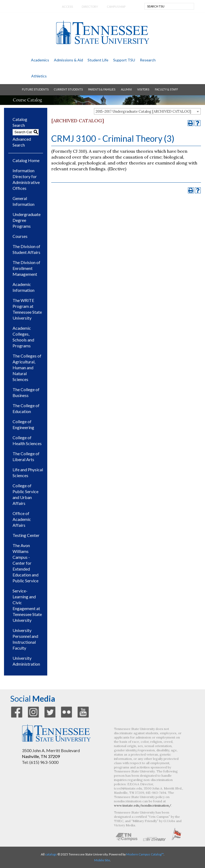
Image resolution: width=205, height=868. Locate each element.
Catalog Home (26, 160)
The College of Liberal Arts (26, 456)
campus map (116, 7)
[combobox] (147, 111)
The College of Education (26, 408)
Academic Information (23, 287)
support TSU (124, 60)
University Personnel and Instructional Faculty (25, 639)
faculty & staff (166, 89)
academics (40, 60)
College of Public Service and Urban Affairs (25, 494)
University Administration (26, 661)
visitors (143, 89)
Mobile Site (102, 860)
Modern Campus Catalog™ (145, 854)
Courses (20, 236)
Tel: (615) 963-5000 (40, 762)
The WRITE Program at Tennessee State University (27, 309)
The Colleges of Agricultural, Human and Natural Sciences (27, 368)
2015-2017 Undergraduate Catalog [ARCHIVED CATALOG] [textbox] (143, 111)
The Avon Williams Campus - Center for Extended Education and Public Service (25, 563)
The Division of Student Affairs (26, 249)
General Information (23, 201)
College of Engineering (23, 424)
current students (68, 89)
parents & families (102, 89)
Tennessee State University (102, 32)
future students (35, 89)
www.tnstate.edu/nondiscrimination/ (143, 805)
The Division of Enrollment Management (26, 268)
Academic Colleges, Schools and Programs (23, 337)
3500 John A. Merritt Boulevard (51, 750)
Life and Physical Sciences (28, 472)
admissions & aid (68, 60)
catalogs (51, 854)
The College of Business (26, 392)
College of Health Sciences (27, 440)
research (148, 60)
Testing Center (26, 535)
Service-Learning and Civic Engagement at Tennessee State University (27, 605)
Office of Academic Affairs (22, 519)
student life (98, 60)
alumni (126, 89)
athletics (39, 76)
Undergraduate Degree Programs (27, 220)
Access (67, 7)
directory (90, 7)
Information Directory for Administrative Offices (26, 179)
